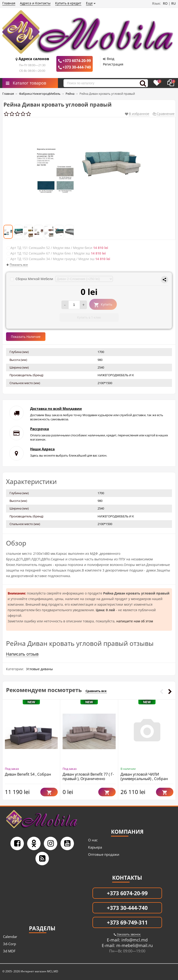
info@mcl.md (134, 940)
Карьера (95, 847)
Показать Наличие (26, 337)
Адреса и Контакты (35, 3)
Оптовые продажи (104, 854)
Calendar (10, 937)
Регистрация (113, 64)
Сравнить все (96, 691)
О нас (93, 840)
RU (173, 3)
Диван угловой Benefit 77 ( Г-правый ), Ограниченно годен (88, 779)
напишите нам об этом (135, 621)
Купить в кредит (68, 3)
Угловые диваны (40, 669)
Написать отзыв (22, 654)
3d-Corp (10, 944)
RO (165, 3)
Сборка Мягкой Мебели (32, 279)
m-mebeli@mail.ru (134, 945)
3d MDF (9, 951)
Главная (9, 3)
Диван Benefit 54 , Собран (28, 774)
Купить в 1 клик (89, 317)
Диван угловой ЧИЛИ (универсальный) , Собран (144, 776)
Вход (111, 59)
